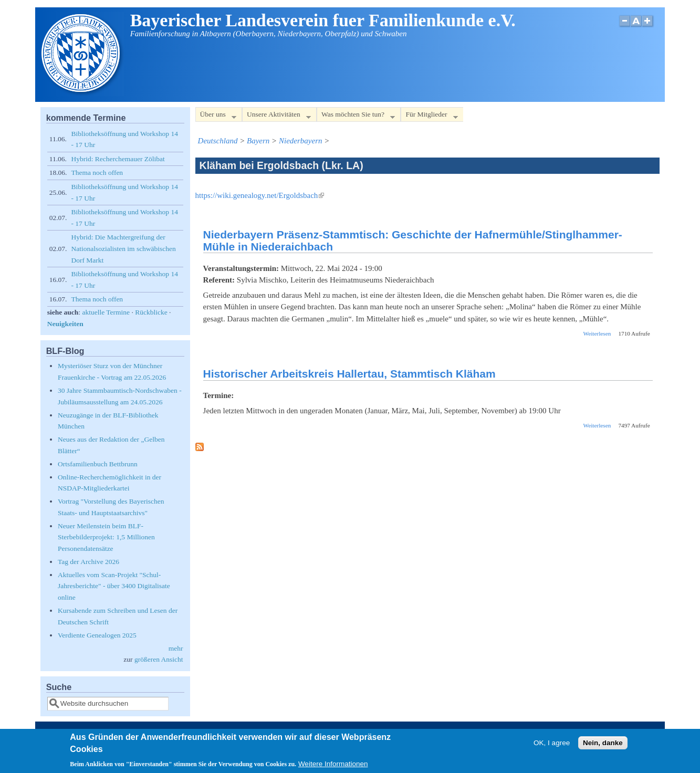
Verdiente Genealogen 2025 (97, 635)
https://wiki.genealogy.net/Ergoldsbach (260, 195)
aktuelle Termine (106, 312)
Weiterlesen (597, 333)
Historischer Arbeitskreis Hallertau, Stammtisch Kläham (349, 374)
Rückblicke (151, 312)
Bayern (258, 141)
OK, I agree (552, 743)
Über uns (216, 116)
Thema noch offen (97, 173)
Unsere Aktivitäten (276, 116)
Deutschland (218, 141)
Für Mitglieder (429, 116)
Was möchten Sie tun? (356, 116)
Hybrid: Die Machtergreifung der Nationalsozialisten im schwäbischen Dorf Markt (123, 248)
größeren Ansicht (159, 659)
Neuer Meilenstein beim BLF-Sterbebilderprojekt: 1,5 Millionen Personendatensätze (106, 537)
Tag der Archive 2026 (88, 562)
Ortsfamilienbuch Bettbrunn (98, 464)
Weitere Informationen (333, 764)
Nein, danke (603, 743)
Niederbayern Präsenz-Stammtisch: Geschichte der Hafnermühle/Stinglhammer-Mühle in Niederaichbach (413, 241)
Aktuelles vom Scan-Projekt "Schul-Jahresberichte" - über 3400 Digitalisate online (114, 586)
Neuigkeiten (65, 324)
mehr (176, 648)
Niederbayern (300, 141)
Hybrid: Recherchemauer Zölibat (118, 159)
